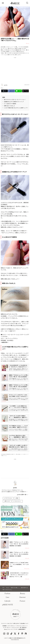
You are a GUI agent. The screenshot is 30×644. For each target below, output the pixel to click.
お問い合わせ (16, 623)
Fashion (7, 594)
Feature (22, 601)
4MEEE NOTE (8, 605)
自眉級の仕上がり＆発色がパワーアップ (14, 102)
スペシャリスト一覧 (17, 627)
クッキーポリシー (7, 627)
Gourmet (22, 597)
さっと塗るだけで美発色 (10, 104)
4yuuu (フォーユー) (9, 629)
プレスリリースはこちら (7, 623)
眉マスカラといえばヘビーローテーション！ (15, 99)
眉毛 (17, 498)
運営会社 (24, 627)
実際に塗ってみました (10, 106)
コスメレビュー (18, 501)
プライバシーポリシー (22, 626)
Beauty (23, 594)
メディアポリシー (12, 626)
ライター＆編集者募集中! (20, 629)
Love (8, 597)
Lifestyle (7, 601)
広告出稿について (24, 623)
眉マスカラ (8, 501)
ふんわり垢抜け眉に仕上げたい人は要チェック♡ (16, 108)
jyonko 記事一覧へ (22, 494)
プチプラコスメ (9, 498)
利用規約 (5, 626)
